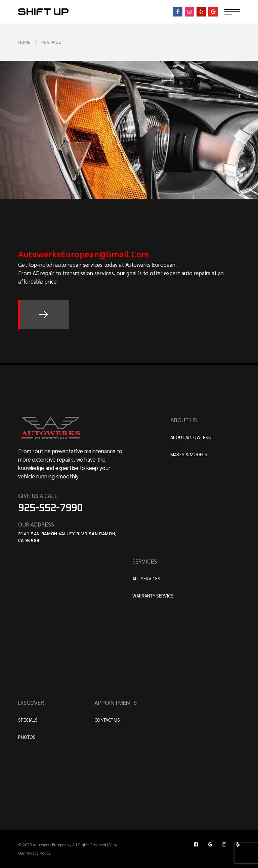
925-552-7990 (50, 508)
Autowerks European (51, 844)
